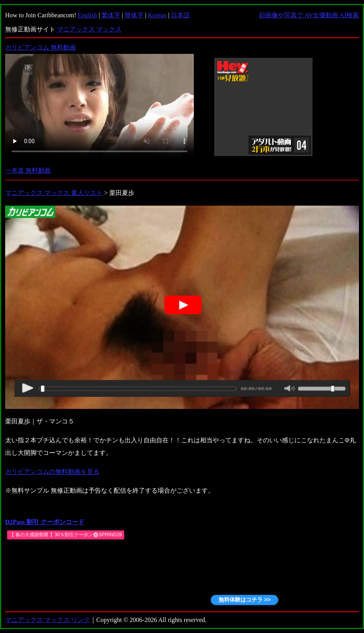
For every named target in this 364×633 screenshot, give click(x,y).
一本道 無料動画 (28, 170)
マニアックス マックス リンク (48, 620)
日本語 (180, 15)
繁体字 (111, 15)
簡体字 (134, 15)
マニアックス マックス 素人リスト (54, 193)
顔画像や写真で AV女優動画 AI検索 (309, 15)
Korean (157, 15)
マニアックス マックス (89, 29)
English (87, 15)
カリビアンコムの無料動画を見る (52, 472)
